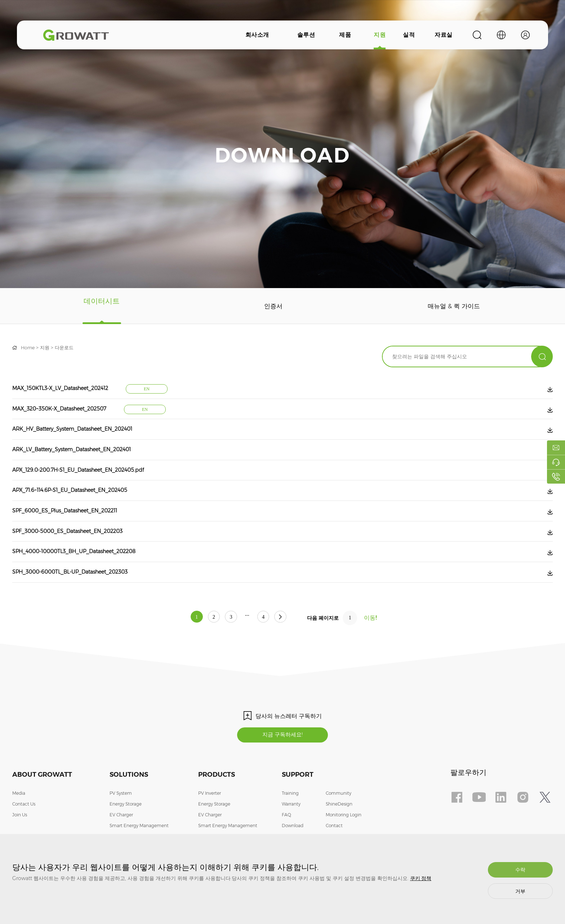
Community (339, 821)
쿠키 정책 (421, 878)
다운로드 (67, 347)
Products (217, 803)
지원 (380, 35)
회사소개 (257, 35)
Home (29, 347)
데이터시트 (101, 306)
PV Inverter (210, 821)
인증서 (270, 306)
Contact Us (24, 832)
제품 (345, 35)
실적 (409, 35)
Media (19, 821)
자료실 (444, 35)
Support (298, 803)
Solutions (129, 803)
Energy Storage (126, 832)
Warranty (291, 832)
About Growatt (42, 803)
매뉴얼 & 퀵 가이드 (452, 306)
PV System (121, 821)
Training (290, 821)
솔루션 (306, 35)
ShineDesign (339, 832)
